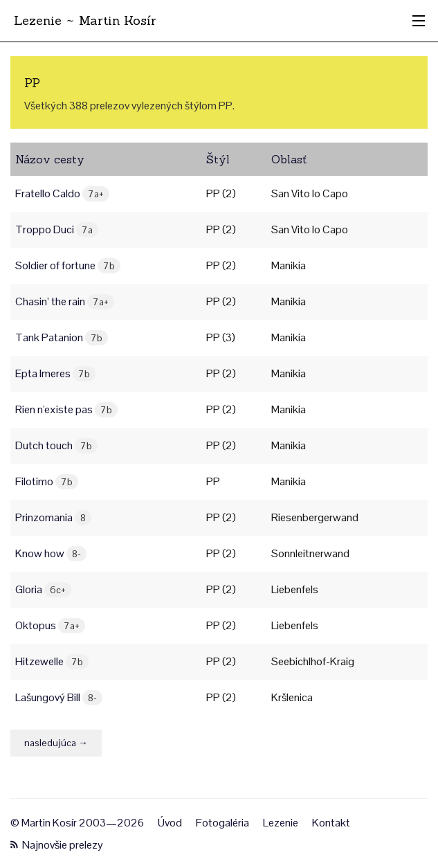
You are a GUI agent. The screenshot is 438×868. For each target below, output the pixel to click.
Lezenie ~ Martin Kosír (85, 20)
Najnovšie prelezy (57, 845)
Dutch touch (56, 445)
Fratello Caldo (62, 193)
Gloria (43, 589)
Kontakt (331, 823)
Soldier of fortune (68, 265)
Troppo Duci (57, 229)
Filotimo (47, 481)
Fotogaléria (222, 823)
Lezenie (281, 823)
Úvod (170, 823)
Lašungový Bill (59, 697)
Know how (51, 553)
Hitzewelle (52, 661)
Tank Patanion (62, 337)
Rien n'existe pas (66, 409)
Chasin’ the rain (65, 301)
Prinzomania (53, 517)
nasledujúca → (56, 743)
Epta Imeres (55, 373)
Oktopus (50, 625)
